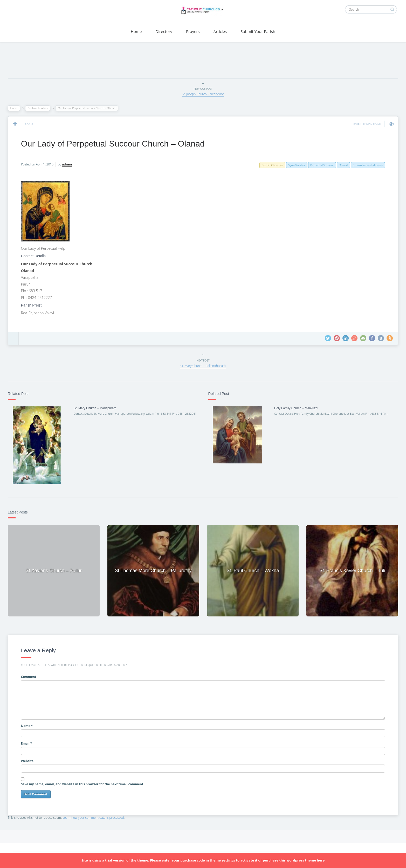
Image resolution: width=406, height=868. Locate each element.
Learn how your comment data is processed (96, 816)
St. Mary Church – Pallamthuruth (203, 366)
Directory (164, 31)
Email (29, 742)
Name (30, 724)
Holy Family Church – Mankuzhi (295, 408)
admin (70, 164)
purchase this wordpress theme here (294, 860)
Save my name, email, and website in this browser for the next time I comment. (85, 783)
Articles (220, 31)
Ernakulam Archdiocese (365, 165)
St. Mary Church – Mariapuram (97, 408)
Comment (31, 675)
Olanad (341, 165)
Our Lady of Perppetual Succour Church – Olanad (115, 144)
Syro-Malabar (294, 165)
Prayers (193, 31)
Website (30, 760)
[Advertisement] (203, 61)
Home (136, 31)
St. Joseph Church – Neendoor (203, 94)
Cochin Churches (40, 108)
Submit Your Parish (258, 31)
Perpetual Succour (319, 165)
